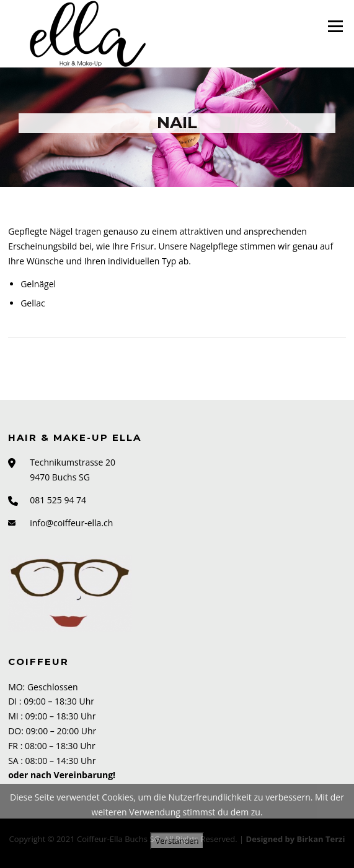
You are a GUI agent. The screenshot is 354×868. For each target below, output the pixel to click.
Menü (335, 26)
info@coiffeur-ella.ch (71, 523)
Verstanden (177, 841)
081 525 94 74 (58, 500)
